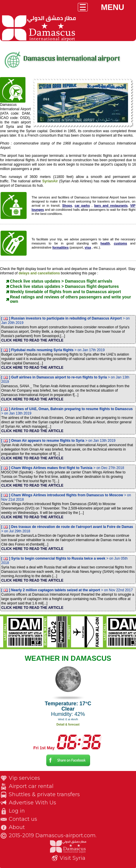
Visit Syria (73, 858)
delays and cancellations (40, 273)
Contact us (23, 819)
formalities (61, 247)
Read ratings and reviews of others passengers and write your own (70, 299)
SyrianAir (50, 181)
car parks (82, 205)
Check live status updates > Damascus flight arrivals (61, 281)
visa (88, 247)
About (17, 827)
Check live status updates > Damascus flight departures (64, 286)
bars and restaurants (111, 205)
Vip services (24, 778)
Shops (67, 205)
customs (120, 243)
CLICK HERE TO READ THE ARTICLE (32, 340)
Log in (17, 811)
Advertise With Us (32, 803)
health (105, 243)
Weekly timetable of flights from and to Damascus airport (65, 292)
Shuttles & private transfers (44, 794)
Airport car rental (31, 786)
